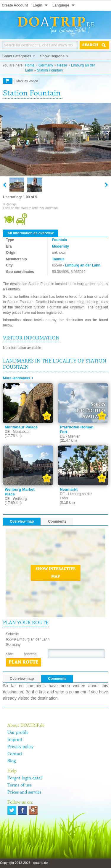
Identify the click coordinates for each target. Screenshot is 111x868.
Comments (57, 521)
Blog (12, 761)
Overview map (22, 521)
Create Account (15, 5)
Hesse (62, 65)
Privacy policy (20, 747)
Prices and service (24, 792)
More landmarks (17, 378)
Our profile (18, 733)
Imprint (15, 740)
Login (37, 5)
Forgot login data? (25, 778)
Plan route (24, 662)
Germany (46, 65)
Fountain (60, 240)
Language (61, 5)
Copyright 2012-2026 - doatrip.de (24, 863)
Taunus (58, 259)
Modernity (61, 246)
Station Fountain (50, 70)
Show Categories (17, 56)
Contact (15, 754)
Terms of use (20, 785)
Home (30, 65)
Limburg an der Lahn (83, 265)
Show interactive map (55, 573)
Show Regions (52, 56)
